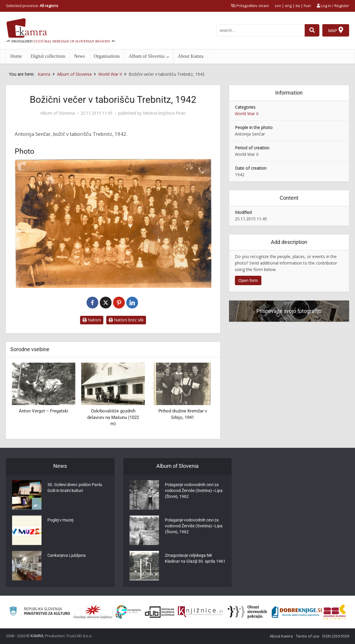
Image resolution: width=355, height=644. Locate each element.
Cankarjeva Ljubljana (67, 555)
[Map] (336, 30)
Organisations (107, 56)
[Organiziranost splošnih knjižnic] (93, 612)
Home (16, 56)
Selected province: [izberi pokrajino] (32, 6)
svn (278, 6)
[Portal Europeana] (128, 612)
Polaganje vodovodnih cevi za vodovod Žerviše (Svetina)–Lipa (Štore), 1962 (194, 491)
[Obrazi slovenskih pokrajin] (247, 612)
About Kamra (191, 56)
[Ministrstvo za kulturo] (40, 612)
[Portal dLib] (160, 612)
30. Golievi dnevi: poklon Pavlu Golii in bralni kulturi (75, 488)
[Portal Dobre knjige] (297, 612)
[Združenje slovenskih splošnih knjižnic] (200, 612)
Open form (248, 280)
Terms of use (308, 636)
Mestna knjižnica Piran (164, 113)
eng (288, 6)
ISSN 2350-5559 (336, 636)
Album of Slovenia (147, 56)
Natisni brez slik (126, 320)
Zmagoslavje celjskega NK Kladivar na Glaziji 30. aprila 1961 (195, 558)
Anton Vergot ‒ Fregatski (44, 411)
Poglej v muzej (60, 520)
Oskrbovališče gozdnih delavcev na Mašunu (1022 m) (113, 417)
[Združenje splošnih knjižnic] (335, 612)
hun (307, 6)
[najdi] (312, 30)
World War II (247, 114)
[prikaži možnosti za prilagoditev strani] (250, 6)
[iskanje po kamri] (261, 30)
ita (298, 6)
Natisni (92, 320)
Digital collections (48, 56)
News (79, 56)
